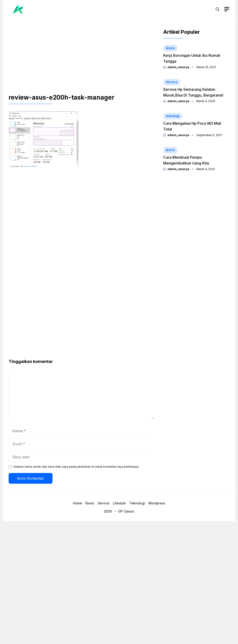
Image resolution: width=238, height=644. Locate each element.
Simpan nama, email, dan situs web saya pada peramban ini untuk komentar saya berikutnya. (76, 467)
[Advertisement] (81, 59)
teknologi (173, 116)
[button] (218, 9)
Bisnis (170, 48)
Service (172, 82)
